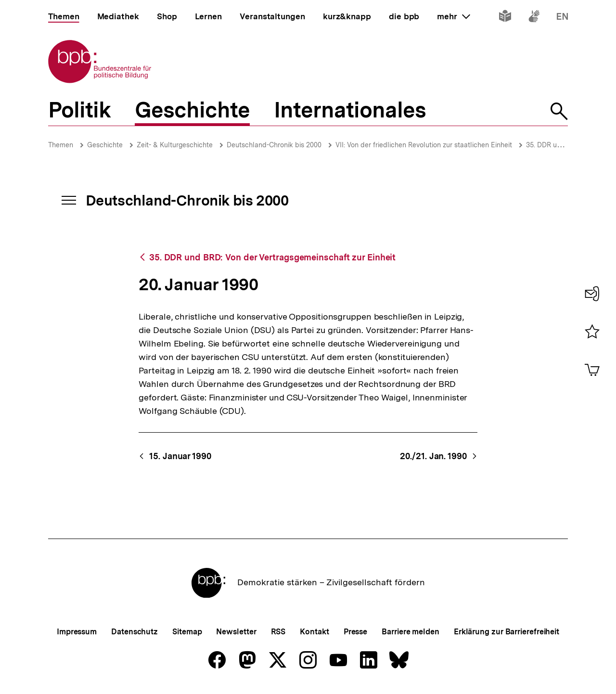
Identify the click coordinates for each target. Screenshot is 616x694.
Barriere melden (411, 632)
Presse (355, 632)
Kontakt (314, 632)
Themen (61, 145)
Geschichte (105, 145)
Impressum (77, 632)
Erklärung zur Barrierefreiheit (507, 632)
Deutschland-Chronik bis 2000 (274, 145)
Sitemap (187, 632)
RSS (278, 632)
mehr (453, 16)
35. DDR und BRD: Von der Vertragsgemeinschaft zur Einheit (272, 257)
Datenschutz (135, 632)
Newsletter (236, 632)
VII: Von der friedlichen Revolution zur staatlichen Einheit (424, 145)
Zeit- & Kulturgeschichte (175, 145)
